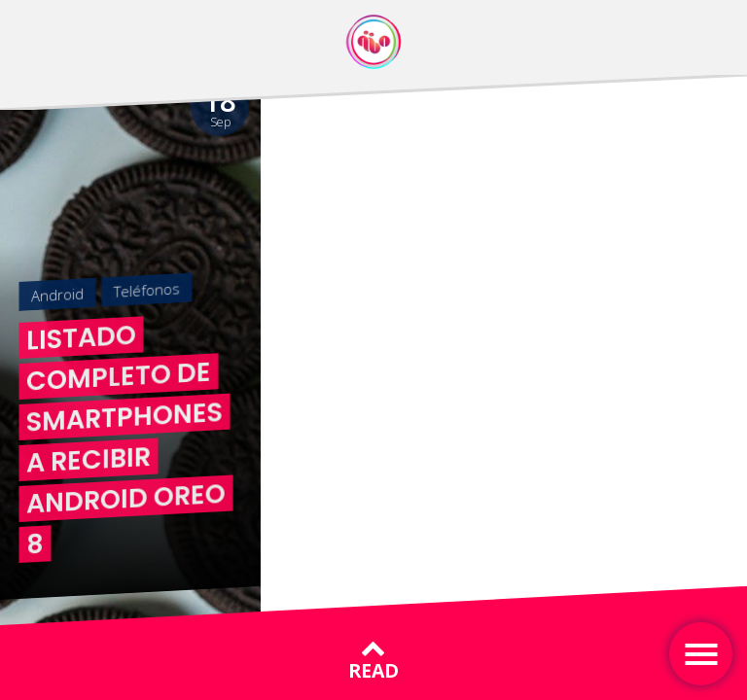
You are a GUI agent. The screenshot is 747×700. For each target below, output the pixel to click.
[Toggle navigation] (701, 654)
